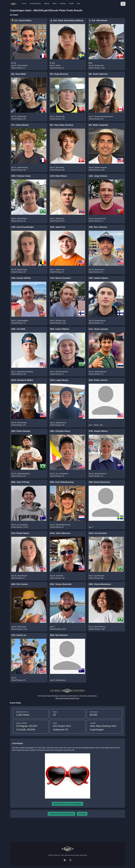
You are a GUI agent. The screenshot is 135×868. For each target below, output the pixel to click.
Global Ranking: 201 (19, 425)
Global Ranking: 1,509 (97, 629)
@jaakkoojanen (100, 321)
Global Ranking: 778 (96, 374)
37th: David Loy (19, 635)
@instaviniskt (22, 219)
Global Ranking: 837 (57, 476)
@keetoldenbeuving (63, 525)
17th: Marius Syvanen (60, 278)
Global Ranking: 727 (19, 323)
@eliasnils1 (60, 219)
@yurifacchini (100, 576)
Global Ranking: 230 (96, 119)
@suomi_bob (61, 321)
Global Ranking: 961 (96, 272)
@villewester (99, 65)
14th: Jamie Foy (58, 227)
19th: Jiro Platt (18, 329)
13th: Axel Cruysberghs (23, 227)
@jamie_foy (60, 270)
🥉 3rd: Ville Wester (98, 20)
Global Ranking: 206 (57, 578)
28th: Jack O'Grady (20, 482)
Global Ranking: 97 (18, 578)
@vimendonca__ (101, 627)
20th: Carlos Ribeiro (60, 329)
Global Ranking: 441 (19, 221)
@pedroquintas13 (24, 474)
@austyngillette (23, 321)
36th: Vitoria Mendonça (100, 584)
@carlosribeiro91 (62, 372)
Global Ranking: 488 (96, 578)
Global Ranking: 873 (96, 323)
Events (24, 4)
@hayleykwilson (100, 474)
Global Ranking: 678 (57, 221)
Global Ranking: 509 (57, 170)
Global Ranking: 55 (57, 68)
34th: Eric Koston (20, 584)
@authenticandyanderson (104, 116)
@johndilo (59, 576)
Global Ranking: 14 (18, 68)
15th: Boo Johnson (98, 227)
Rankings (63, 4)
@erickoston (22, 627)
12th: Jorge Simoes (98, 176)
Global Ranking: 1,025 (97, 68)
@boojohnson (100, 270)
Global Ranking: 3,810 (58, 629)
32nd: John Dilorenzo (60, 533)
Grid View (82, 814)
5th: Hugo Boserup (59, 74)
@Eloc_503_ (99, 425)
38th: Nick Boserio (59, 635)
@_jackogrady (22, 525)
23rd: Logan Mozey (59, 380)
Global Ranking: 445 (57, 425)
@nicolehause (22, 576)
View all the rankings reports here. (68, 698)
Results (71, 4)
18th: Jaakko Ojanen (98, 278)
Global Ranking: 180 (19, 170)
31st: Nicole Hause (20, 533)
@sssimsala (60, 116)
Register (47, 4)
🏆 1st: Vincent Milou (21, 20)
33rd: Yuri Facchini (98, 533)
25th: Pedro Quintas (21, 431)
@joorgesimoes (100, 219)
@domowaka (22, 423)
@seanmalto (22, 116)
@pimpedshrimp (101, 372)
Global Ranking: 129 (19, 272)
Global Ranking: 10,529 (20, 527)
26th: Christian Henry (60, 431)
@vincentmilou (22, 65)
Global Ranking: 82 (57, 527)
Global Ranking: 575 (19, 680)
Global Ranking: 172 (96, 476)
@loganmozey (61, 423)
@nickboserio (61, 680)
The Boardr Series (35, 4)
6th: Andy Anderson (98, 74)
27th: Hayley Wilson (98, 431)
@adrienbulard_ (23, 167)
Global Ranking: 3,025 (19, 629)
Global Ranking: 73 (57, 374)
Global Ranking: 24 (57, 272)
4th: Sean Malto (19, 74)
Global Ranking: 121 (96, 221)
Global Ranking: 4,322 (58, 323)
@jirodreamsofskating (25, 372)
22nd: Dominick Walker (22, 380)
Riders (55, 4)
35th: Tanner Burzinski (61, 584)
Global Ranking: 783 (57, 119)
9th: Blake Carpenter (99, 125)
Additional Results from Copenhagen (68, 804)
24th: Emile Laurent (98, 380)
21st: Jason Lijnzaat (98, 329)
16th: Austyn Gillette (21, 278)
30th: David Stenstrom (99, 482)
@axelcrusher (22, 270)
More (79, 4)
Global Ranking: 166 (19, 374)
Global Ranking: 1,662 (97, 170)
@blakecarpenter (101, 167)
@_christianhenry (62, 474)
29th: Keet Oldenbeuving (62, 482)
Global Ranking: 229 (19, 119)
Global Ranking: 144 (19, 476)
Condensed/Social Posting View (61, 814)
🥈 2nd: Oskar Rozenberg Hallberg (67, 20)
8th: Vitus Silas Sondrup (62, 125)
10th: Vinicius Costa (21, 176)
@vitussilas (60, 167)
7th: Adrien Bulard (20, 125)
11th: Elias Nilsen (58, 176)
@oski (58, 65)
